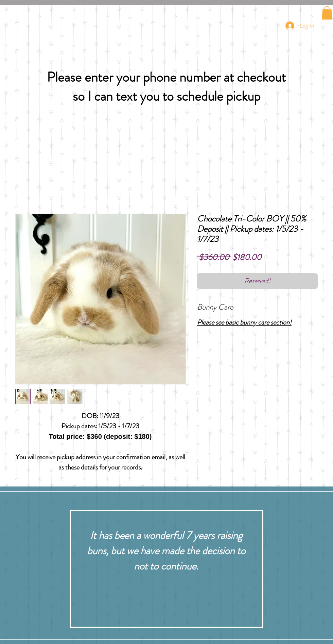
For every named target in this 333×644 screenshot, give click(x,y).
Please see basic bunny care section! (244, 322)
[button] (327, 13)
